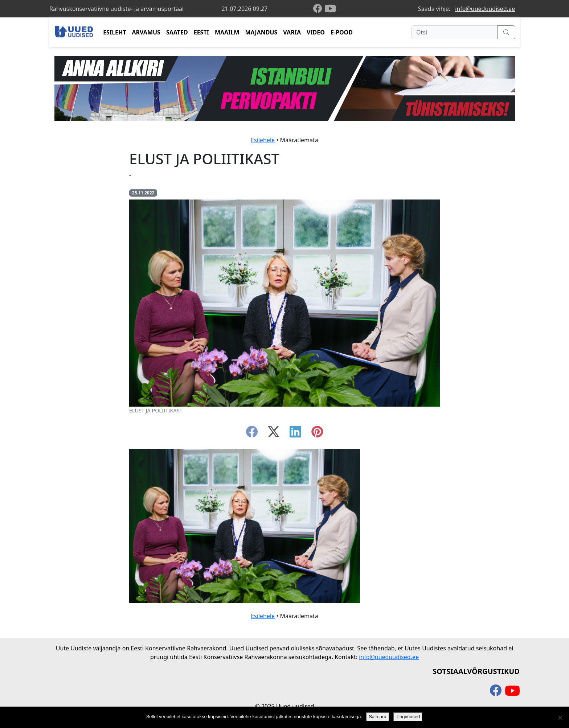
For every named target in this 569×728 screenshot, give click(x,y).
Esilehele (263, 140)
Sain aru (377, 717)
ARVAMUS (146, 32)
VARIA (292, 32)
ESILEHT (114, 32)
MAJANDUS (261, 32)
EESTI (201, 32)
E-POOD (342, 32)
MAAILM (227, 32)
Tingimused (408, 717)
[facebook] (319, 9)
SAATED (177, 32)
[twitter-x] (274, 434)
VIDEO (316, 32)
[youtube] (330, 9)
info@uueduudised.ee (485, 9)
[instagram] (317, 434)
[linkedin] (295, 434)
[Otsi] (455, 32)
